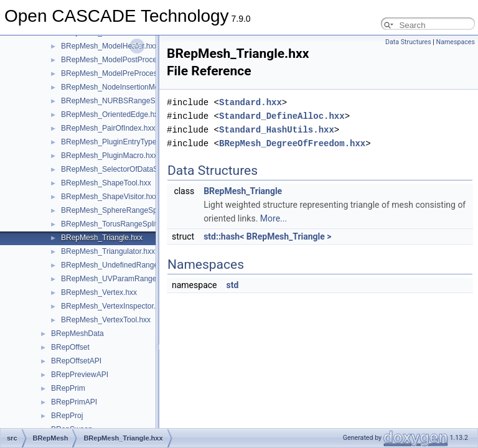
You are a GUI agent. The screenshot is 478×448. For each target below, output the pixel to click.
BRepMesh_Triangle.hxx (102, 238)
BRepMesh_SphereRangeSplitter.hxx (123, 210)
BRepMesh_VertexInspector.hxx (114, 306)
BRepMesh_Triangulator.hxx (108, 251)
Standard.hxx (251, 102)
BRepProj (67, 416)
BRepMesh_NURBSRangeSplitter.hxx (124, 101)
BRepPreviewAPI (80, 375)
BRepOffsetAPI (76, 361)
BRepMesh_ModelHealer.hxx (109, 46)
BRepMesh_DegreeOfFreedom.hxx (292, 143)
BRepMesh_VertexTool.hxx (106, 320)
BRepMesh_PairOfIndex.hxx (108, 128)
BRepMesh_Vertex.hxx (99, 292)
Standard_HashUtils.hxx (277, 130)
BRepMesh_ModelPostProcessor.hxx (123, 60)
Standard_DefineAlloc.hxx (282, 116)
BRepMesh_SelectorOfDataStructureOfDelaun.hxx (145, 169)
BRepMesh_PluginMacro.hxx (109, 156)
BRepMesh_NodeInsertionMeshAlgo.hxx (128, 87)
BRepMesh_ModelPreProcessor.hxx (121, 73)
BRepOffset (70, 347)
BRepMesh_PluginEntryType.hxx (115, 142)
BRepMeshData (77, 334)
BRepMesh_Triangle (243, 191)
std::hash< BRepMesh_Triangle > (267, 236)
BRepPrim (68, 388)
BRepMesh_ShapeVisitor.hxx (109, 197)
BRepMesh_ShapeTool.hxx (106, 183)
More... (274, 218)
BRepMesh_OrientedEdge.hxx (111, 114)
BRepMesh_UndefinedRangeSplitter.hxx (128, 265)
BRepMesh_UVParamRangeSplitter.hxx (127, 279)
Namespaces (456, 42)
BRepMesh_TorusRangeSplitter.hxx (120, 224)
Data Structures (408, 42)
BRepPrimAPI (74, 402)
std (232, 285)
